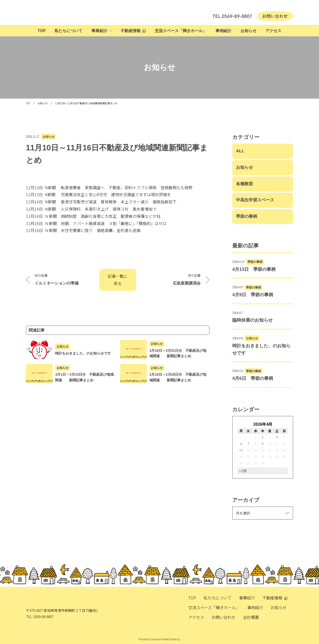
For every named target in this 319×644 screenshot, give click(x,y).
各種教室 (244, 184)
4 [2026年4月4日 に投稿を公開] (277, 437)
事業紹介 (99, 31)
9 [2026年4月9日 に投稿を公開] (263, 443)
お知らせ (248, 31)
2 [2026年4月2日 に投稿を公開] (263, 437)
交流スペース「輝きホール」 (181, 31)
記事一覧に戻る (118, 280)
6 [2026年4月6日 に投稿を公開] (241, 443)
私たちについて (69, 31)
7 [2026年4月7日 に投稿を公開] (248, 443)
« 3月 (243, 471)
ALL (240, 151)
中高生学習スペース (255, 200)
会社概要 (251, 617)
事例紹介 (224, 31)
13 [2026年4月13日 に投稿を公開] (241, 450)
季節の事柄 (247, 216)
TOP (42, 31)
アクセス (273, 31)
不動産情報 (131, 31)
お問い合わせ (224, 617)
